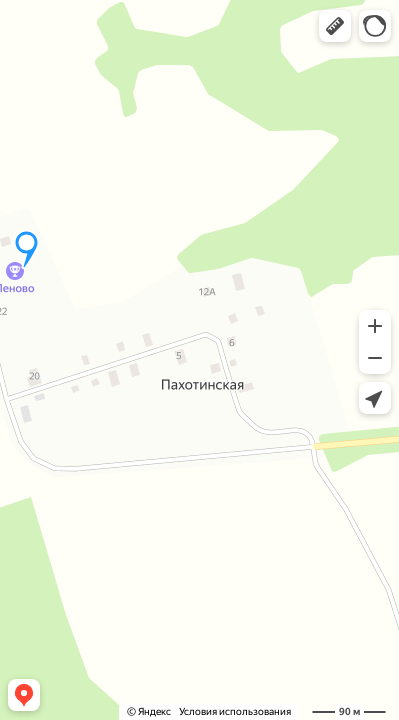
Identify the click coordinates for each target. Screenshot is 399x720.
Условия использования (235, 711)
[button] (335, 26)
